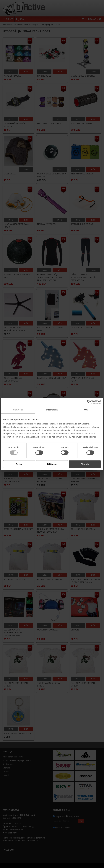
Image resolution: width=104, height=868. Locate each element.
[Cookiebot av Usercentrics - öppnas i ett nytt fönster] (89, 402)
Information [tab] (52, 410)
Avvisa (19, 464)
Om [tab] (86, 410)
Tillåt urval (52, 464)
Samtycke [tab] (18, 410)
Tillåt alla (85, 464)
